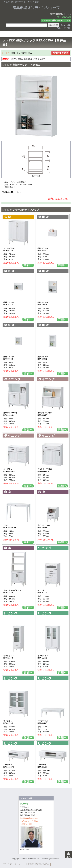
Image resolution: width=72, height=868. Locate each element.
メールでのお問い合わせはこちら (56, 20)
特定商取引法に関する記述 (37, 864)
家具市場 (36, 8)
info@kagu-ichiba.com (29, 818)
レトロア (6, 53)
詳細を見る (28, 265)
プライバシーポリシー (13, 864)
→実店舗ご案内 (26, 824)
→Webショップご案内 (29, 821)
